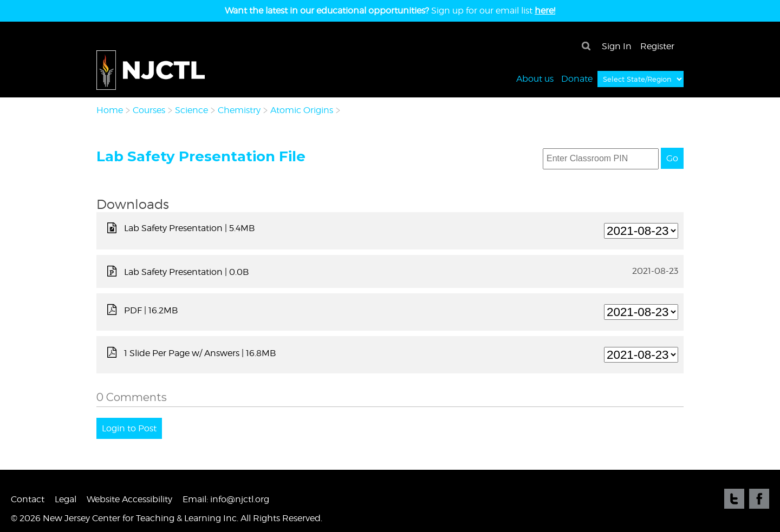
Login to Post (129, 428)
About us (535, 78)
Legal (66, 499)
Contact (28, 499)
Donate (577, 78)
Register (657, 46)
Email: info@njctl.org (226, 499)
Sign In (617, 46)
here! (545, 11)
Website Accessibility (129, 499)
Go (672, 158)
